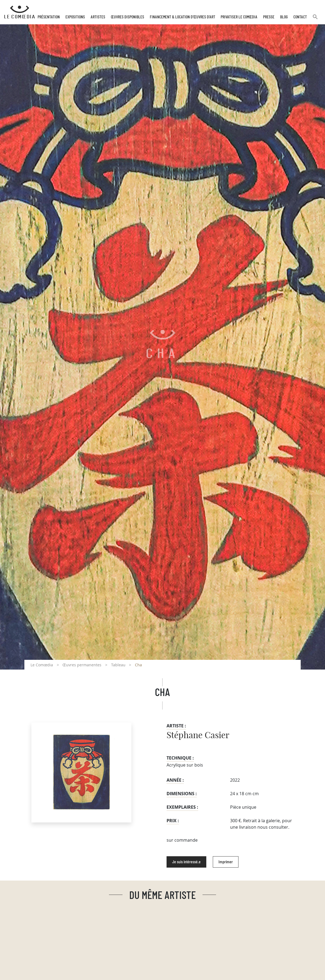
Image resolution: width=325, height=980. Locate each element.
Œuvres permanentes (82, 665)
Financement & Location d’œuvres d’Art (183, 17)
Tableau (118, 665)
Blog (284, 17)
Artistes (98, 17)
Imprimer (226, 862)
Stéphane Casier (198, 735)
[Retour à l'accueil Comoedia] (20, 12)
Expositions (75, 17)
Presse (269, 17)
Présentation (49, 17)
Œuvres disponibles (127, 17)
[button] (315, 19)
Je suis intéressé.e (186, 862)
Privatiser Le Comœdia (239, 17)
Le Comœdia (42, 665)
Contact (300, 17)
